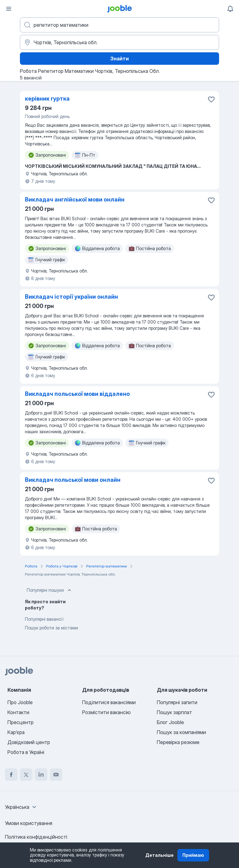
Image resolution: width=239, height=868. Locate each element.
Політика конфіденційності (36, 837)
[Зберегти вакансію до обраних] (211, 99)
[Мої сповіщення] (230, 9)
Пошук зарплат (174, 712)
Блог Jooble (170, 722)
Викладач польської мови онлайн (73, 480)
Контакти (18, 712)
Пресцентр (21, 722)
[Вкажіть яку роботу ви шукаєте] (119, 25)
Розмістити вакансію (106, 712)
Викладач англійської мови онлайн (75, 199)
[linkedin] (41, 775)
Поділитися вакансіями (109, 702)
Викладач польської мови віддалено (77, 394)
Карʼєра (16, 732)
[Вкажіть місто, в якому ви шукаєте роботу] (119, 42)
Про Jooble (20, 702)
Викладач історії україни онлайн (71, 297)
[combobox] (21, 807)
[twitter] (26, 775)
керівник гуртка (47, 99)
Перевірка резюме (178, 742)
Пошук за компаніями (181, 732)
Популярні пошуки (50, 590)
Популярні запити (177, 702)
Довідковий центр (29, 742)
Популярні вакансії (44, 619)
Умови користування (29, 823)
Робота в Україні (26, 752)
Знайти (119, 59)
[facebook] (11, 775)
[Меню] (9, 9)
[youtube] (56, 775)
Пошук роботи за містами (52, 628)
